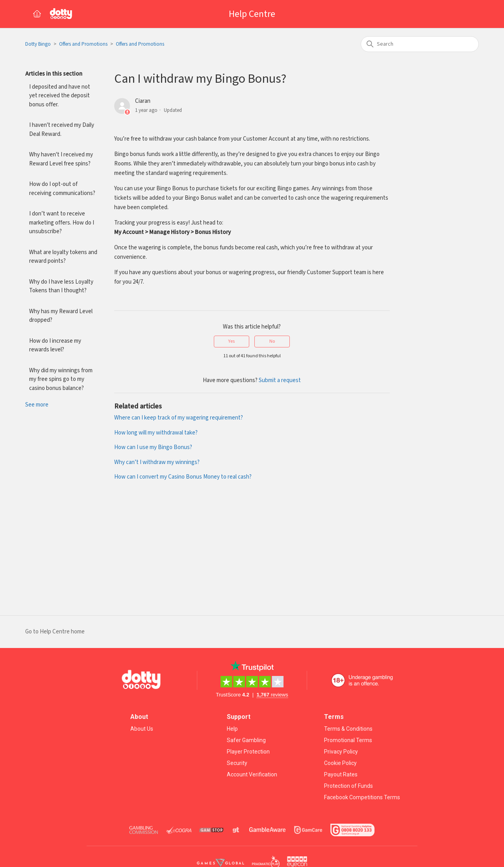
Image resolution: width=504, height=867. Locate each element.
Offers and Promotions (83, 44)
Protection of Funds (348, 786)
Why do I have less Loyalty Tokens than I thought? (61, 286)
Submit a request (280, 380)
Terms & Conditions (348, 729)
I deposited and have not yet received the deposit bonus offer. (60, 96)
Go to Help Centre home (55, 632)
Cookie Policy (340, 763)
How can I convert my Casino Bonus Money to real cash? (183, 477)
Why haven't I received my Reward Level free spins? (61, 159)
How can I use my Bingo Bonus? (153, 447)
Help (232, 729)
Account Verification (252, 774)
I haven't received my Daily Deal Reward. (62, 130)
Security (237, 763)
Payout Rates (341, 774)
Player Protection (248, 752)
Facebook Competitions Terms (362, 797)
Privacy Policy (341, 752)
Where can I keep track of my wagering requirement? (179, 418)
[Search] (420, 44)
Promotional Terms (348, 740)
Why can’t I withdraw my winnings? (157, 462)
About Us (142, 729)
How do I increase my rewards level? (55, 345)
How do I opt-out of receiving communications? (62, 189)
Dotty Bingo (38, 44)
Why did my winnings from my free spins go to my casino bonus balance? (61, 379)
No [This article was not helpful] (272, 341)
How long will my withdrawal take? (156, 433)
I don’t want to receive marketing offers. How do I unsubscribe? (62, 223)
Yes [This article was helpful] (232, 341)
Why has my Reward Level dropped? (61, 316)
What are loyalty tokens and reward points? (63, 257)
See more (37, 405)
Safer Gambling (246, 740)
